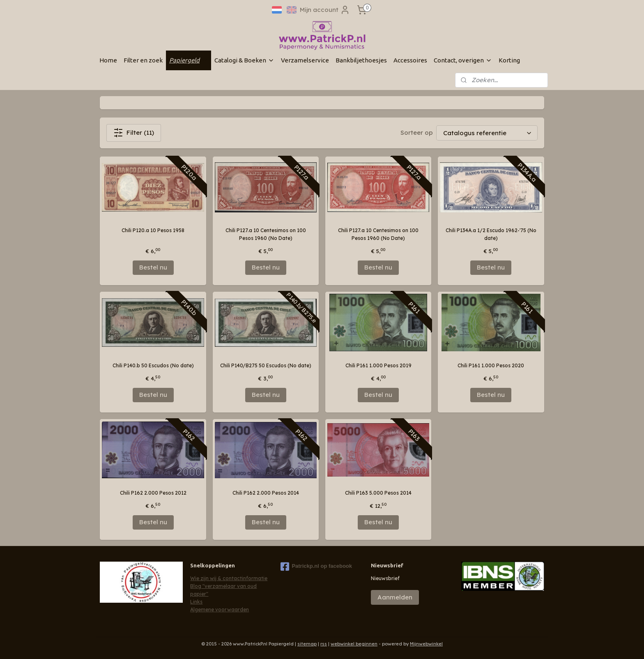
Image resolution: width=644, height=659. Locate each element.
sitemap (307, 644)
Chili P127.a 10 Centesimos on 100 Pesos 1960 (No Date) (266, 234)
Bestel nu (153, 267)
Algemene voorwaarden (220, 609)
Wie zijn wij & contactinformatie (229, 578)
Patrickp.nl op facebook (316, 567)
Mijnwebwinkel (426, 644)
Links (196, 602)
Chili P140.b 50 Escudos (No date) (153, 365)
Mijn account (325, 10)
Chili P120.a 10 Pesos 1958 (153, 230)
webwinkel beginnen (354, 644)
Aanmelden (395, 597)
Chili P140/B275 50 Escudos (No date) (266, 365)
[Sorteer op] (487, 133)
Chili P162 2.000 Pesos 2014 (266, 493)
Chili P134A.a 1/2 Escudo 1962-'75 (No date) (491, 234)
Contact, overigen (463, 60)
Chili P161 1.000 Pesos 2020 (491, 365)
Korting (509, 60)
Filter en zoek (143, 60)
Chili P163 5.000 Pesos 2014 (378, 493)
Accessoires (410, 60)
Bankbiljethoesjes (361, 60)
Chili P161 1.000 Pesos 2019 (378, 365)
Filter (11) (134, 133)
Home (108, 60)
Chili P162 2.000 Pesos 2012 (153, 493)
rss (324, 644)
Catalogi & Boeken (244, 60)
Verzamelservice (305, 60)
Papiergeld (189, 60)
